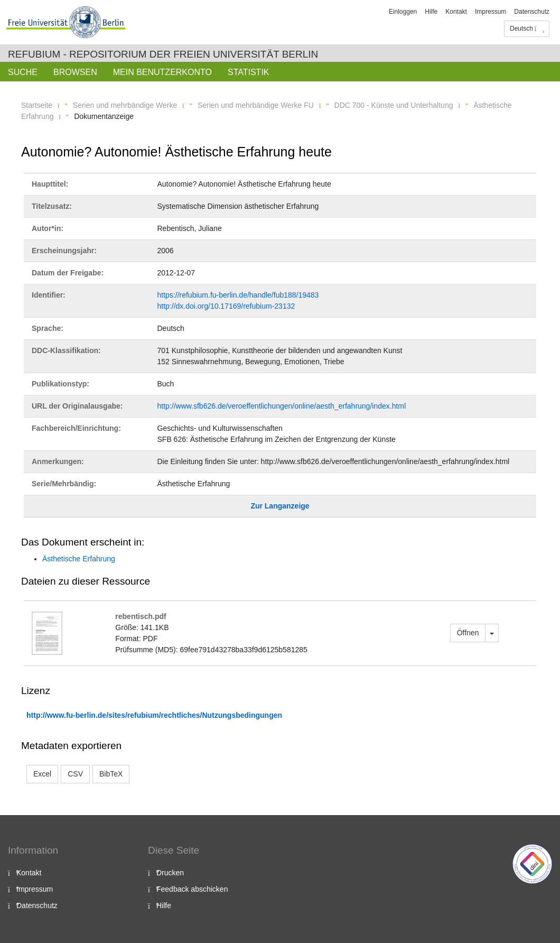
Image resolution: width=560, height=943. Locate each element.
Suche (23, 72)
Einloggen (403, 12)
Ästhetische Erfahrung (79, 559)
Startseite (37, 105)
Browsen (75, 72)
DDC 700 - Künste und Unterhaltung (394, 105)
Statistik (249, 72)
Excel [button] (42, 774)
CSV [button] (75, 774)
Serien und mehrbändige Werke (125, 105)
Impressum (491, 12)
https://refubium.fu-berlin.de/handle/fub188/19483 (238, 295)
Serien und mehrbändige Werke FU (256, 105)
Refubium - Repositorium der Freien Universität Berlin (163, 54)
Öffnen (468, 633)
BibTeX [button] (111, 774)
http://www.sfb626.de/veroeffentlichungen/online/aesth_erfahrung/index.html (282, 406)
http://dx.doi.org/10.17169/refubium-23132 (226, 306)
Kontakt (456, 12)
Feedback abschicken (192, 889)
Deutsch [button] (527, 29)
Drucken (170, 873)
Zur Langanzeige (280, 506)
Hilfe (431, 12)
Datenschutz (532, 12)
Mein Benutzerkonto (162, 72)
